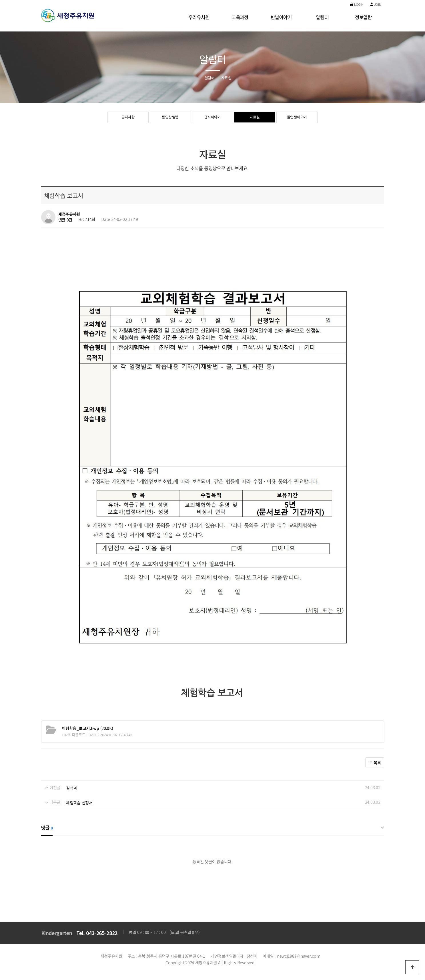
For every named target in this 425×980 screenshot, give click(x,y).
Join (376, 4)
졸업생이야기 (297, 118)
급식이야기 (212, 118)
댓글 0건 (65, 220)
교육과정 (240, 17)
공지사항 (128, 118)
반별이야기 (281, 17)
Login (357, 4)
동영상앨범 (170, 118)
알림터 (322, 17)
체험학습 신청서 (79, 803)
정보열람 (363, 17)
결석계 (71, 788)
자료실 (255, 118)
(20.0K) (87, 728)
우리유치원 (199, 17)
